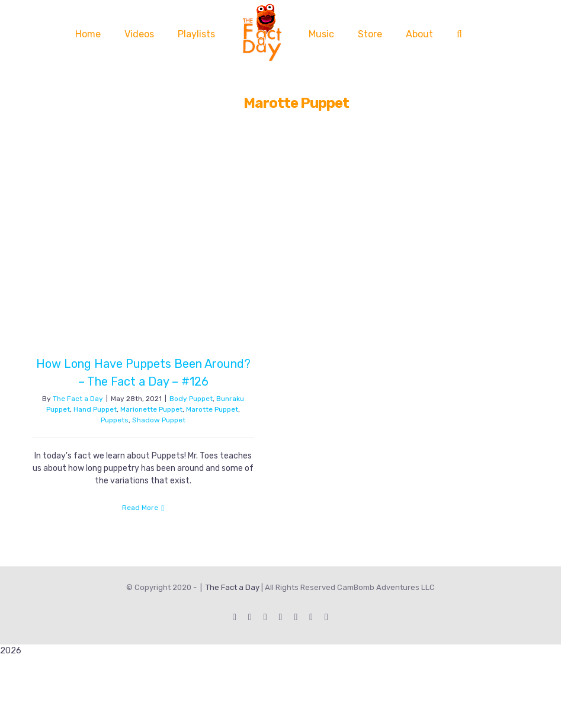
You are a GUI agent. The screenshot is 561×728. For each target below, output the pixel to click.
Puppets (115, 420)
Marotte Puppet (212, 409)
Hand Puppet (95, 409)
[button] (459, 34)
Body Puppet (191, 399)
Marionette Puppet (151, 409)
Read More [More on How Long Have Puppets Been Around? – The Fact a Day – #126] (140, 508)
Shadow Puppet (159, 420)
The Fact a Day (78, 399)
